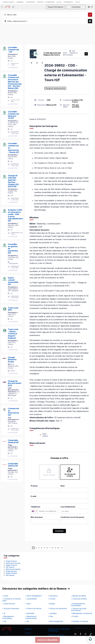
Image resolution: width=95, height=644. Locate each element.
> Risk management (56, 621)
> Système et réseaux (80, 621)
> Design (51, 604)
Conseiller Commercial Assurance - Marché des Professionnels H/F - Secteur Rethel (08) (15, 82)
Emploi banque (11, 573)
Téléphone (35, 507)
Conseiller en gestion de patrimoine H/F (13, 249)
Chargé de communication (55, 88)
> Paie (51, 616)
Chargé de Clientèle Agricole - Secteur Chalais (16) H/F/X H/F (13, 181)
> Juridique (52, 613)
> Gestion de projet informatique (79, 609)
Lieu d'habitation (68, 507)
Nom (63, 486)
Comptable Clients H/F (13, 465)
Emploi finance (11, 565)
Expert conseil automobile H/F (13, 281)
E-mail (33, 496)
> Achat (5, 596)
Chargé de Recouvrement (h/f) (15, 383)
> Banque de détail (78, 596)
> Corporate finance (79, 599)
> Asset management (33, 596)
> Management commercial (81, 613)
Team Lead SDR (13, 309)
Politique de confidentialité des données (59, 630)
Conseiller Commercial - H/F (13, 50)
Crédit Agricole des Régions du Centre (52, 54)
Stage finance (11, 561)
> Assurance (53, 596)
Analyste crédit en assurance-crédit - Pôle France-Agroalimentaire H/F (15, 215)
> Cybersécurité (9, 604)
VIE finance (10, 567)
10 (58, 548)
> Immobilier (30, 613)
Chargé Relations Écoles (12, 360)
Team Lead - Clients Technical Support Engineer (13, 334)
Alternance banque (13, 569)
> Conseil (52, 599)
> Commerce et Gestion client (12, 600)
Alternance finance (13, 563)
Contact (28, 633)
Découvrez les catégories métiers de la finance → (36, 589)
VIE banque (10, 575)
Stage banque (11, 571)
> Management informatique (8, 617)
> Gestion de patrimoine (58, 609)
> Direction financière (11, 609)
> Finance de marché (33, 609)
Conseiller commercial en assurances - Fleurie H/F (13, 148)
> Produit (75, 616)
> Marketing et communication (31, 617)
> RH (27, 621)
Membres (28, 629)
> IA (4, 613)
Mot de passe (37, 517)
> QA (4, 621)
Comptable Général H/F (13, 441)
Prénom (34, 486)
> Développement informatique (78, 605)
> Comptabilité (31, 599)
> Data (28, 604)
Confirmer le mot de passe (72, 517)
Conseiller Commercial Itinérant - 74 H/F (13, 115)
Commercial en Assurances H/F (13, 412)
